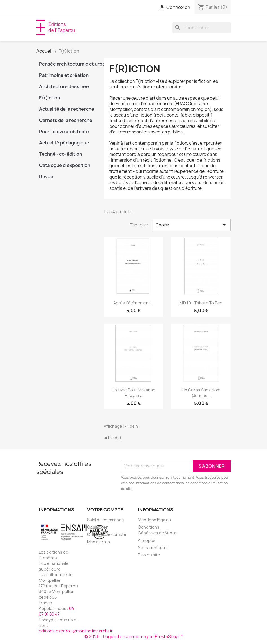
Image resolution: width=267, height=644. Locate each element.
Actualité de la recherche (67, 109)
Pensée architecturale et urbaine (67, 64)
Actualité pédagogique (64, 143)
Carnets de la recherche (66, 120)
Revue (46, 177)
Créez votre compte (107, 534)
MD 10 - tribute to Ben (201, 303)
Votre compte (105, 510)
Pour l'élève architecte (64, 132)
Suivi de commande (106, 520)
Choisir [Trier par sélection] (192, 225)
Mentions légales (154, 520)
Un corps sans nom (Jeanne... (201, 393)
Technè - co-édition (61, 154)
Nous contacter (153, 548)
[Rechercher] (202, 28)
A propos (147, 540)
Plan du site (149, 555)
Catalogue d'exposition (65, 165)
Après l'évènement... (133, 303)
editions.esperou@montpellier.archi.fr (76, 631)
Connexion (98, 527)
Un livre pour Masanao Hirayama (133, 393)
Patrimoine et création (64, 75)
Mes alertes (99, 542)
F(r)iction (50, 98)
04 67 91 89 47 (57, 611)
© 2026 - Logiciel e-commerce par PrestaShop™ (133, 637)
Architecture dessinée (64, 86)
